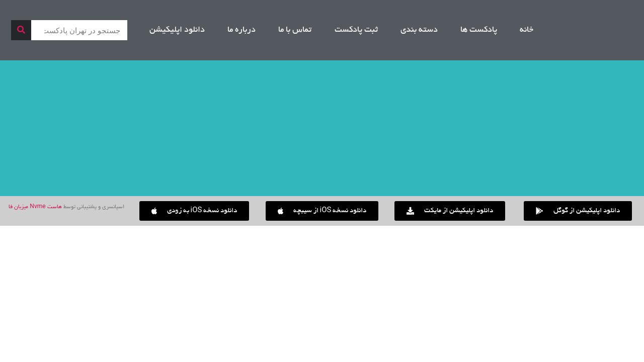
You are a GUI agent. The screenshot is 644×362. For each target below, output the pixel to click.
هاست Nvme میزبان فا (35, 207)
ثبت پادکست (356, 30)
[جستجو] (21, 30)
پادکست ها (479, 30)
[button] (194, 211)
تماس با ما (295, 30)
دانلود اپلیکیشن (177, 30)
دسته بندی (419, 30)
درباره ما (242, 30)
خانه (527, 30)
